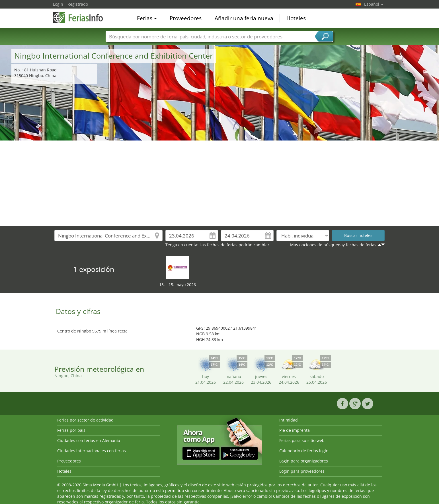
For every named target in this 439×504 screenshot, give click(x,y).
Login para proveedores (302, 471)
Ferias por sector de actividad (85, 420)
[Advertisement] (219, 183)
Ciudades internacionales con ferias (92, 451)
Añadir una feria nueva (244, 18)
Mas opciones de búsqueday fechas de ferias (333, 245)
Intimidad (289, 420)
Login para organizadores (304, 461)
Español (374, 4)
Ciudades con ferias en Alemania (89, 440)
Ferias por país (71, 430)
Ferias (147, 18)
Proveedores (186, 18)
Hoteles (296, 18)
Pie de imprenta (295, 430)
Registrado (78, 4)
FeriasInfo (81, 18)
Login (58, 4)
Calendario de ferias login (304, 451)
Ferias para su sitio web (302, 440)
